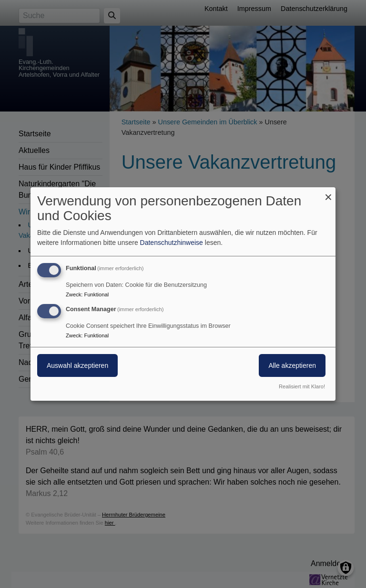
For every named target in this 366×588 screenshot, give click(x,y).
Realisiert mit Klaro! (302, 386)
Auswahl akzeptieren (77, 365)
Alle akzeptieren (292, 365)
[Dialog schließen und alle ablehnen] (328, 193)
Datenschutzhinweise (172, 243)
